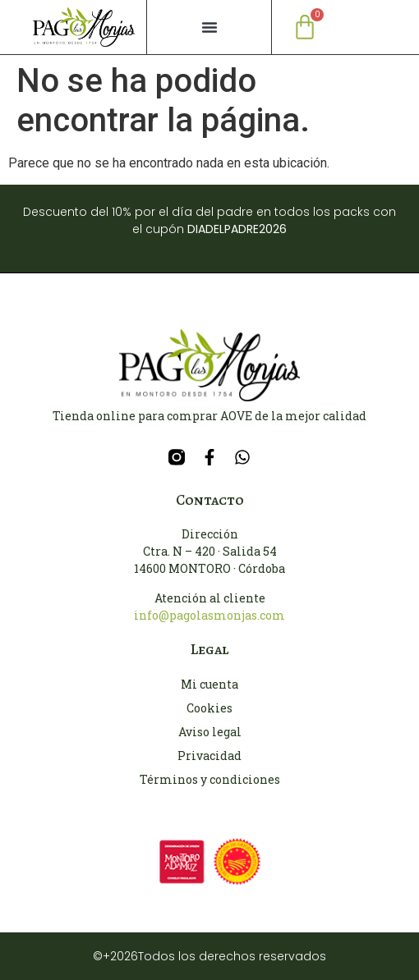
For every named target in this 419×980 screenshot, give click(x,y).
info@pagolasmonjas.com (209, 615)
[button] (209, 27)
